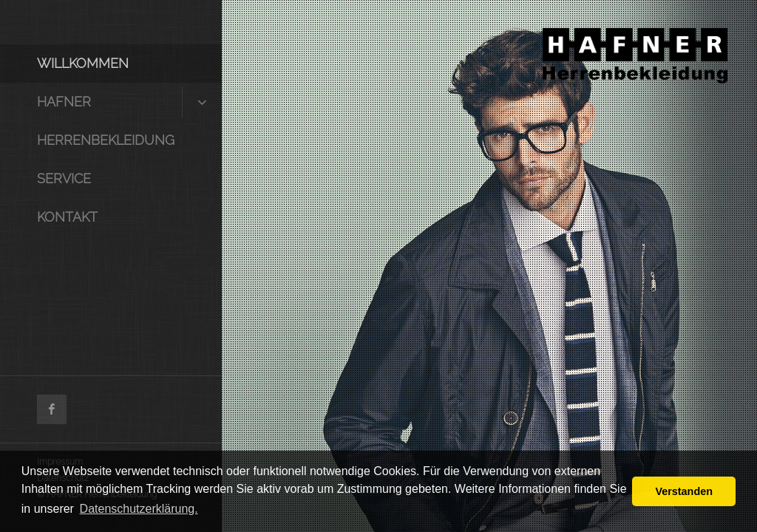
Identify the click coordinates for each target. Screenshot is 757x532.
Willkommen (83, 63)
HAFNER (64, 102)
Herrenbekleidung (106, 140)
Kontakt (67, 217)
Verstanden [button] (684, 491)
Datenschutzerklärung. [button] (139, 509)
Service (64, 178)
